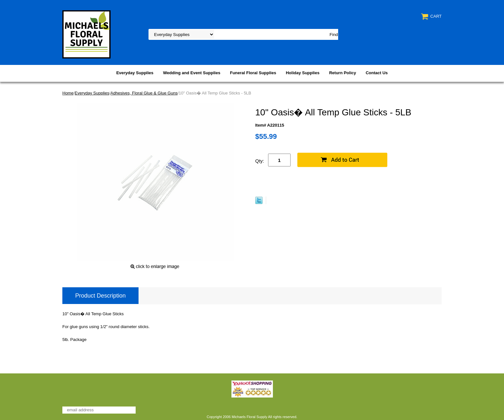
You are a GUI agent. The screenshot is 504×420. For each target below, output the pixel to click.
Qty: (260, 161)
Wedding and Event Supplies (192, 73)
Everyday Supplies (135, 73)
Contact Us (377, 73)
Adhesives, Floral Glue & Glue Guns (144, 93)
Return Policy (343, 73)
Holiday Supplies (303, 73)
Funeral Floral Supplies (253, 73)
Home (68, 93)
